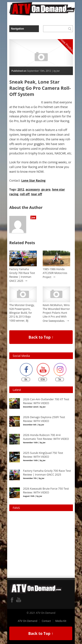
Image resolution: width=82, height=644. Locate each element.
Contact (46, 621)
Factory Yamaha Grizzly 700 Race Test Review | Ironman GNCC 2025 (22, 275)
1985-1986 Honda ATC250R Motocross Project (55, 273)
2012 (21, 189)
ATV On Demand (27, 621)
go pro (46, 189)
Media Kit (61, 621)
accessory (33, 189)
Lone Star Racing (33, 180)
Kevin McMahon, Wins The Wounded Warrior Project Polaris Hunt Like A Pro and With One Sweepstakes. (56, 313)
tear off (37, 194)
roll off (25, 194)
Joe (33, 217)
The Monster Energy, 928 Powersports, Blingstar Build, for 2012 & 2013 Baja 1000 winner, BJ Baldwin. (22, 315)
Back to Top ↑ (41, 337)
